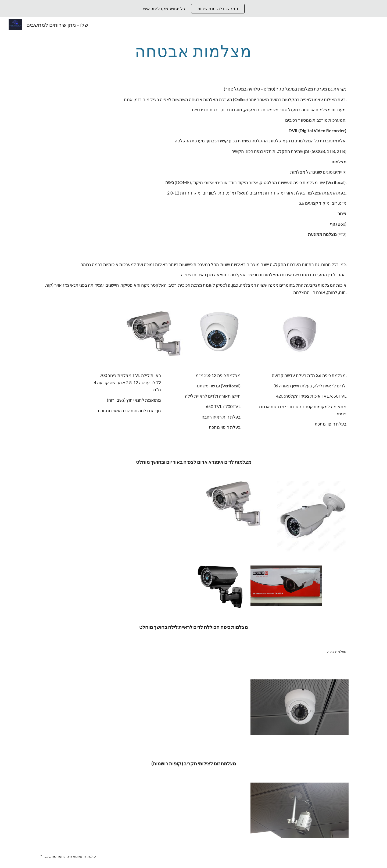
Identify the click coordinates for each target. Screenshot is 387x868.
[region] (193, 9)
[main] (193, 51)
